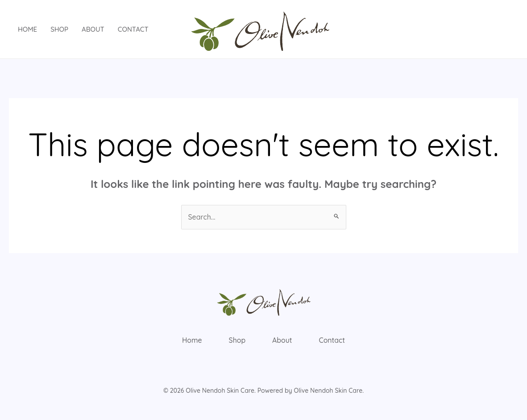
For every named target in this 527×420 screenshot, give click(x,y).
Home (27, 29)
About (93, 29)
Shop (59, 29)
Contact (133, 29)
